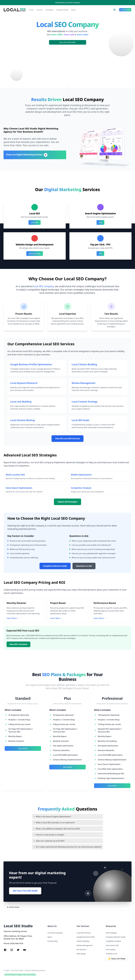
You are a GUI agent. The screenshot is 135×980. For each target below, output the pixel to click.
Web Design (81, 954)
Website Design (35, 253)
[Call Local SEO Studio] (114, 10)
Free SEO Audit (125, 10)
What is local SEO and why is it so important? (55, 823)
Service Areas (14, 907)
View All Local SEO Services (68, 439)
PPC (100, 253)
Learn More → (13, 618)
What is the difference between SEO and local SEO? (58, 829)
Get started (23, 748)
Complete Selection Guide (55, 566)
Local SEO (35, 222)
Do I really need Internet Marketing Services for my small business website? (69, 847)
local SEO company (44, 286)
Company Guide (62, 10)
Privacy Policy (53, 941)
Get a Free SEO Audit (68, 42)
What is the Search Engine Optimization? (53, 817)
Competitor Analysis (114, 941)
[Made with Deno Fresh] (119, 959)
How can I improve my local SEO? (50, 841)
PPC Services (81, 949)
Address (13, 936)
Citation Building (83, 941)
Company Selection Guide (116, 937)
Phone (6, 943)
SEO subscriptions (56, 31)
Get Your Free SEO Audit (25, 891)
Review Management (85, 945)
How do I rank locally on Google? (50, 835)
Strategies (49, 10)
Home (32, 10)
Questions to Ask (84, 566)
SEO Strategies (111, 933)
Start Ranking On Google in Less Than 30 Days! (20, 975)
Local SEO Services (84, 933)
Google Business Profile (86, 937)
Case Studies (111, 949)
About (73, 10)
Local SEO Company (55, 933)
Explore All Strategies (67, 502)
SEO (100, 222)
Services (40, 10)
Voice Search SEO (112, 945)
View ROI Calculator (18, 644)
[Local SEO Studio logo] (15, 10)
